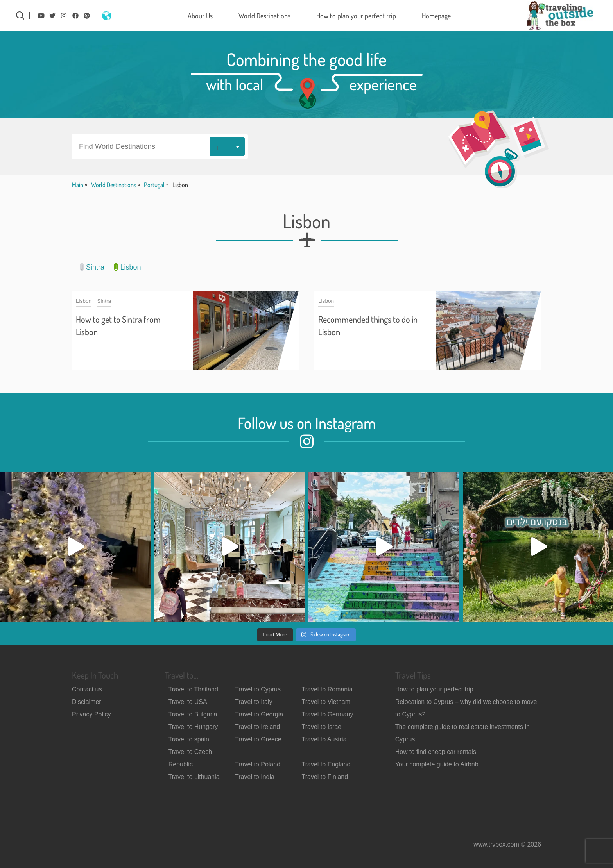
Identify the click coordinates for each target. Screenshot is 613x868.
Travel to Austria (324, 739)
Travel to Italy (254, 702)
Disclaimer (87, 702)
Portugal (154, 185)
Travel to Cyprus (258, 689)
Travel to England (326, 764)
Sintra (92, 267)
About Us (200, 16)
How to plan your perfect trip (356, 16)
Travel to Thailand (193, 689)
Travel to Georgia (259, 714)
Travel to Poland (258, 764)
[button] (160, 146)
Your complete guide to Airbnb (437, 764)
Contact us (87, 689)
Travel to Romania (327, 689)
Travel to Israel (322, 727)
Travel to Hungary (193, 727)
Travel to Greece (258, 739)
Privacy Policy (91, 714)
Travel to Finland (325, 777)
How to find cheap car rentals (436, 752)
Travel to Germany (328, 714)
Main (78, 185)
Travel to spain (189, 739)
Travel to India (255, 777)
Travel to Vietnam (326, 702)
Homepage (436, 16)
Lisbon (127, 267)
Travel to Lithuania (194, 777)
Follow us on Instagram (307, 423)
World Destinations (264, 16)
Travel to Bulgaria (193, 714)
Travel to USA (188, 702)
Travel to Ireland (257, 727)
